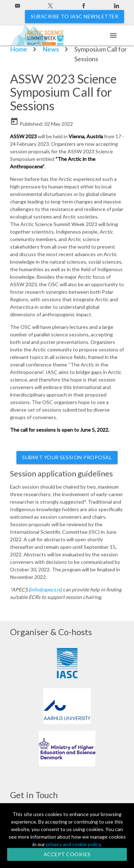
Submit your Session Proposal (67, 457)
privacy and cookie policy (73, 844)
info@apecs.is (45, 589)
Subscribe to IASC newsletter (75, 16)
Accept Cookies (67, 854)
